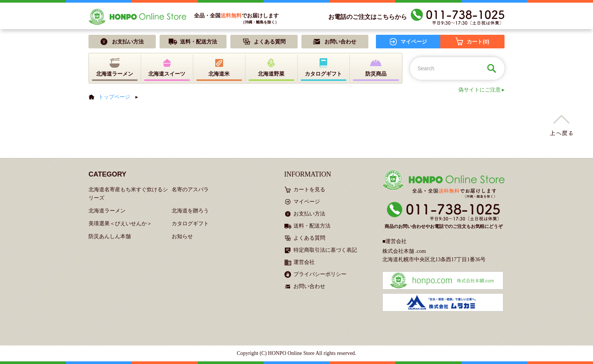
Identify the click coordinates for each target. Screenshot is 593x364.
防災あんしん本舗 (110, 236)
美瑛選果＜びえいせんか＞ (120, 224)
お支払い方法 (309, 214)
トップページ (114, 97)
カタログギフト (190, 224)
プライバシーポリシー (320, 274)
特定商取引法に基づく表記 (325, 250)
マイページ (307, 202)
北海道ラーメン (107, 211)
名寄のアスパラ (190, 190)
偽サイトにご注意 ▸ (482, 90)
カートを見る (309, 190)
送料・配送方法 (312, 226)
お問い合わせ (309, 286)
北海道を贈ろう (190, 211)
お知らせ (182, 236)
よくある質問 (309, 238)
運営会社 (304, 262)
